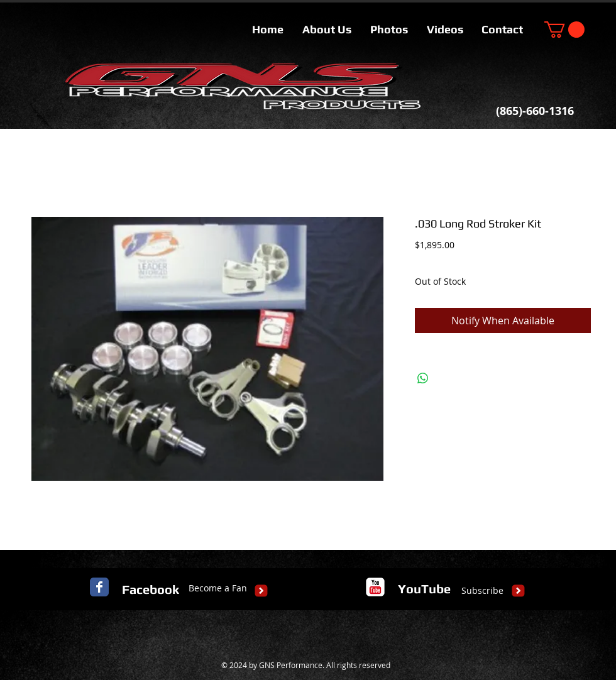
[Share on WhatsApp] (423, 378)
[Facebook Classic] (99, 587)
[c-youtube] (375, 587)
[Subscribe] (482, 591)
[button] (564, 30)
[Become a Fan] (218, 588)
